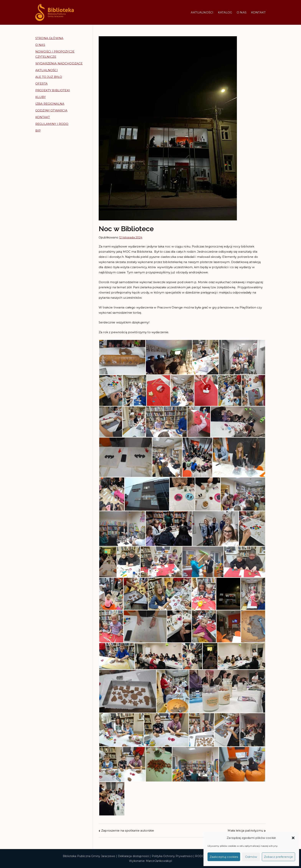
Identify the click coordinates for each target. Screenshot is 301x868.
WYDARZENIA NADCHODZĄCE (59, 63)
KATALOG (225, 12)
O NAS (242, 12)
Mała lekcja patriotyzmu (245, 830)
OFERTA (41, 84)
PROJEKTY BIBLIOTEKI (53, 90)
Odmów (251, 857)
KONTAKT (258, 12)
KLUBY (41, 97)
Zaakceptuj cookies (224, 857)
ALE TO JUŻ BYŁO (49, 77)
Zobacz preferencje (278, 857)
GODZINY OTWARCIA (51, 110)
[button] (293, 838)
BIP (38, 131)
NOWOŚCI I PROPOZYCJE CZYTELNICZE (55, 54)
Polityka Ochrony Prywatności (172, 856)
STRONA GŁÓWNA (49, 38)
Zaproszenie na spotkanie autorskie (128, 830)
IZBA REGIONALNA (50, 104)
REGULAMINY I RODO (52, 124)
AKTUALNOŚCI (202, 12)
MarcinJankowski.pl (159, 861)
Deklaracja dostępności (133, 856)
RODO (200, 856)
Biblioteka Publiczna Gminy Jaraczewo (89, 856)
